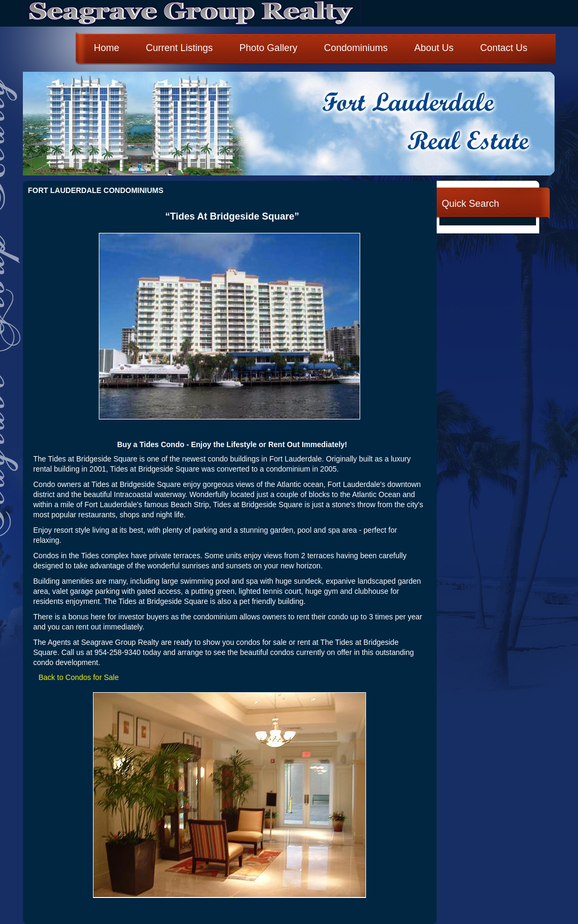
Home (107, 48)
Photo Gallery (269, 48)
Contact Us (504, 48)
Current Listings (180, 48)
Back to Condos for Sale (79, 677)
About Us (434, 48)
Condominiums (356, 48)
